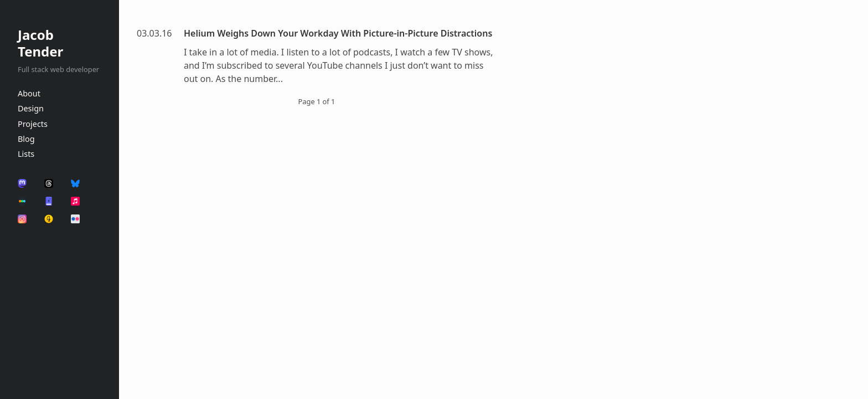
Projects (33, 124)
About (29, 93)
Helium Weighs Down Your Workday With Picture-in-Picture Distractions (338, 33)
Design (31, 108)
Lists (26, 154)
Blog (26, 139)
